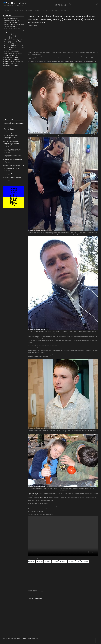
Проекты (15, 10)
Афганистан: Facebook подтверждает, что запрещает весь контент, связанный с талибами (14, 136)
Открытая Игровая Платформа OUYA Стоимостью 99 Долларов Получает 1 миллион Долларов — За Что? (14, 167)
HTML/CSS (19, 24)
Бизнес (17, 34)
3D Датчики (13, 18)
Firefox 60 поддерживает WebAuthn (13, 173)
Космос (19, 46)
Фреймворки (7, 66)
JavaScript (13, 26)
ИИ (19, 42)
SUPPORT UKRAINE (61, 10)
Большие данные (8, 36)
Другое (19, 40)
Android (6, 20)
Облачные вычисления (10, 52)
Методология (18, 48)
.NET (5, 18)
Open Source (14, 28)
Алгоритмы (7, 32)
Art (11, 22)
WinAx (37, 26)
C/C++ (17, 22)
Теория (18, 62)
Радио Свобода (44, 498)
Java (5, 26)
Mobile (6, 28)
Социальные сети (9, 62)
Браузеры (7, 38)
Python (11, 30)
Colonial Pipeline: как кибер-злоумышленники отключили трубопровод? (12, 143)
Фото (16, 64)
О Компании (50, 10)
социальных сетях (34, 493)
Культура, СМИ (8, 48)
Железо (6, 42)
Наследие (7, 50)
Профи (13, 56)
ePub (5, 24)
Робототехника (8, 58)
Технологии (7, 64)
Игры (21, 10)
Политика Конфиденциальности (30, 639)
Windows (19, 30)
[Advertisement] (63, 39)
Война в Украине (39, 592)
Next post (94, 595)
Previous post (32, 595)
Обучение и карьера (9, 54)
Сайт (17, 58)
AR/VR (6, 22)
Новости (8, 10)
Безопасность (8, 34)
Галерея (36, 10)
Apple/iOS (14, 20)
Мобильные (28, 10)
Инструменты (7, 44)
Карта (42, 10)
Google (12, 24)
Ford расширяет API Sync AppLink (13, 155)
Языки (15, 66)
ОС (19, 54)
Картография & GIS (9, 46)
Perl (5, 30)
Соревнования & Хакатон (11, 60)
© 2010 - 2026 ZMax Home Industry (12, 639)
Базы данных (16, 32)
